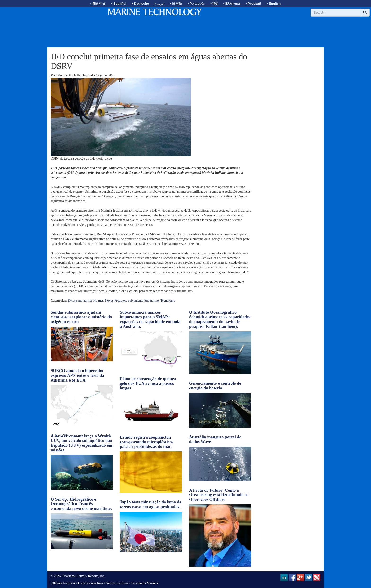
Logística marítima (90, 583)
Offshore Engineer (63, 583)
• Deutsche (141, 4)
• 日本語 (176, 4)
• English (274, 4)
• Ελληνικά (232, 4)
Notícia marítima (117, 583)
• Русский (253, 4)
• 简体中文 (98, 4)
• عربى (159, 4)
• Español (119, 4)
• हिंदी (214, 4)
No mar (98, 301)
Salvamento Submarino (143, 301)
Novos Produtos (115, 301)
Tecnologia (168, 301)
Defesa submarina (80, 301)
